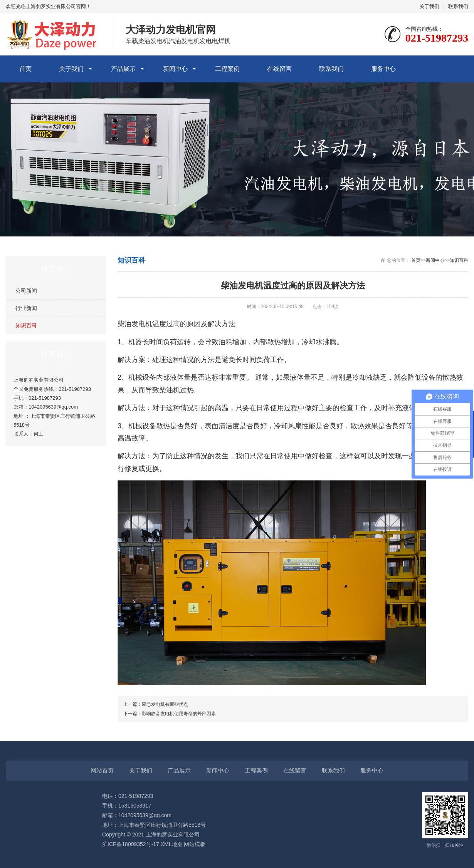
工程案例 (227, 69)
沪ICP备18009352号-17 (131, 844)
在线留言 (279, 69)
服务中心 (383, 69)
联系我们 (458, 6)
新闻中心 (175, 69)
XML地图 (172, 844)
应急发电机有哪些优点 (165, 704)
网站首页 (102, 770)
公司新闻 (26, 291)
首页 (25, 69)
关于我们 (429, 6)
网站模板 (195, 844)
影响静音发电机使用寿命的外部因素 (179, 714)
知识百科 (26, 325)
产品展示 (123, 69)
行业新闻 (26, 308)
